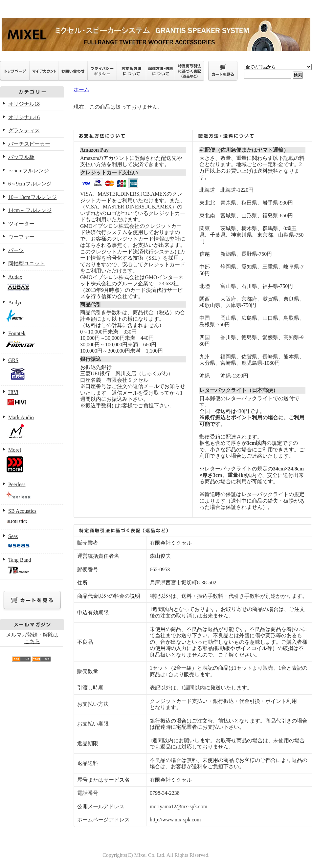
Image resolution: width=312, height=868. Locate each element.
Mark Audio (32, 427)
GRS (32, 370)
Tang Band (32, 566)
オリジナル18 (24, 104)
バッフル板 (21, 157)
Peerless (32, 491)
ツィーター (21, 224)
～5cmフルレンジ (29, 171)
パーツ (16, 250)
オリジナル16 (24, 117)
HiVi (32, 399)
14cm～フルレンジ (30, 210)
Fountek (32, 341)
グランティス (24, 130)
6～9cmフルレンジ (30, 184)
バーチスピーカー (29, 144)
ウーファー (21, 237)
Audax (32, 283)
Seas (32, 542)
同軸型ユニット (27, 263)
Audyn (32, 312)
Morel (32, 461)
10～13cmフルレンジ (33, 197)
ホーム (81, 89)
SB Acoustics (32, 517)
